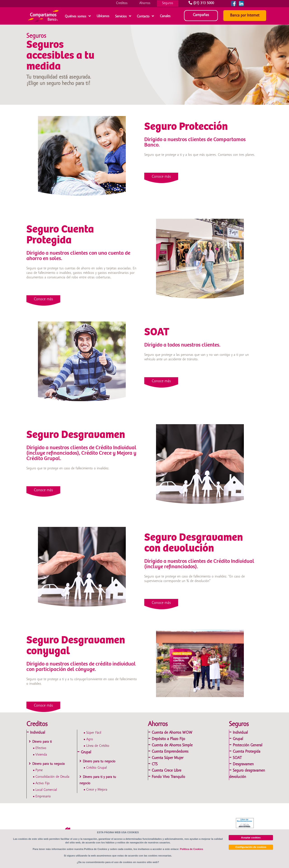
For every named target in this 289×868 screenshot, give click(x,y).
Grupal (86, 752)
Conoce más (161, 177)
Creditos (122, 3)
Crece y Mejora (97, 790)
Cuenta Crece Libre (167, 771)
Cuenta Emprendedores (170, 752)
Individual (38, 733)
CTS (155, 764)
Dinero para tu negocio (49, 764)
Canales (165, 16)
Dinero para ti (42, 742)
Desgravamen (243, 764)
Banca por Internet (245, 15)
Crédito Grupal (97, 768)
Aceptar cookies (251, 838)
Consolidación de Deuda (52, 777)
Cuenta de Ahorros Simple (172, 745)
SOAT (237, 758)
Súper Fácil (94, 733)
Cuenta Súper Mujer (168, 758)
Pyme (39, 770)
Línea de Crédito (98, 746)
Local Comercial (46, 790)
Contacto (143, 16)
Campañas (201, 15)
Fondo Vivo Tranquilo (168, 777)
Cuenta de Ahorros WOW (172, 733)
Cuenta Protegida (247, 752)
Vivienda (41, 755)
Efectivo (41, 748)
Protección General (248, 745)
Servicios (121, 16)
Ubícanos (103, 16)
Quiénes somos (76, 16)
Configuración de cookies (251, 847)
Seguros (168, 3)
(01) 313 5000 (202, 3)
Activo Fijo (43, 783)
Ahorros (145, 3)
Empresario (43, 796)
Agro (90, 739)
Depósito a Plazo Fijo (168, 739)
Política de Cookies (192, 849)
